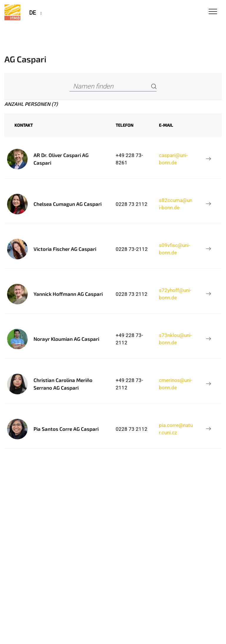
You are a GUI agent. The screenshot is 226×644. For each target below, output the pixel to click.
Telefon (124, 125)
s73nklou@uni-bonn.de (175, 339)
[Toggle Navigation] (213, 12)
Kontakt (24, 125)
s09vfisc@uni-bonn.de (175, 249)
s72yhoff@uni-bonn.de (175, 294)
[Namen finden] (113, 87)
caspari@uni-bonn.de (173, 159)
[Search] (154, 87)
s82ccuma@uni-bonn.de (176, 204)
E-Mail (166, 125)
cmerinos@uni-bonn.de (176, 384)
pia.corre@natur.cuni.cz (176, 429)
